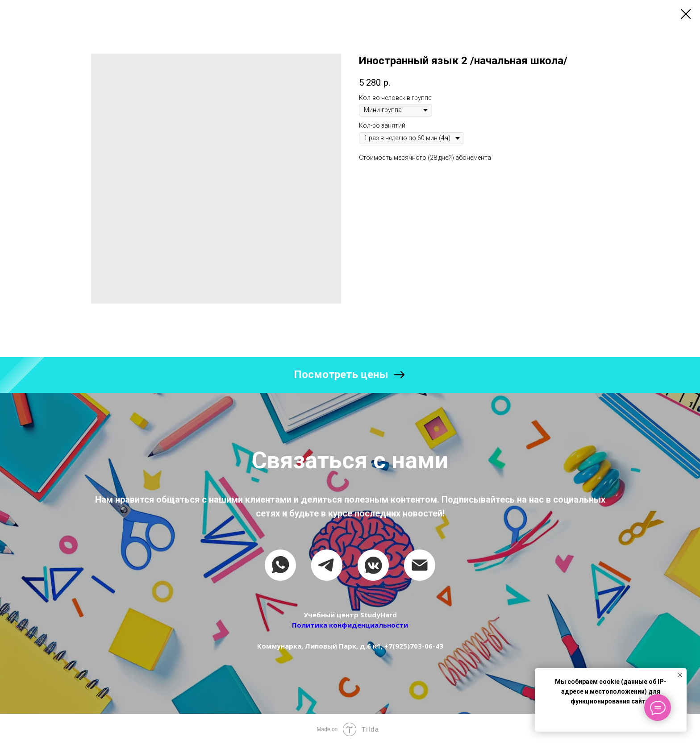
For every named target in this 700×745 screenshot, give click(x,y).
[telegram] (327, 565)
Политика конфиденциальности (350, 625)
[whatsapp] (280, 565)
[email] (420, 565)
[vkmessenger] (373, 565)
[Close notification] (680, 675)
